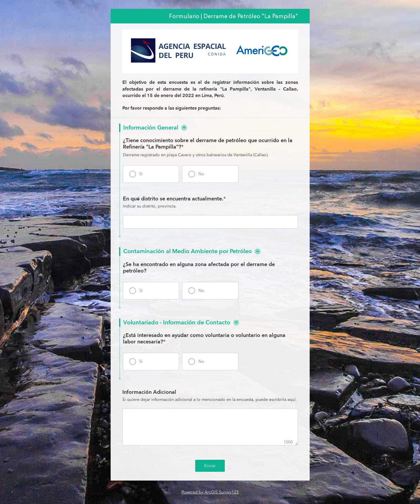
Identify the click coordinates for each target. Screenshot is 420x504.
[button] (184, 128)
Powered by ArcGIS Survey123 (210, 492)
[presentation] (151, 174)
